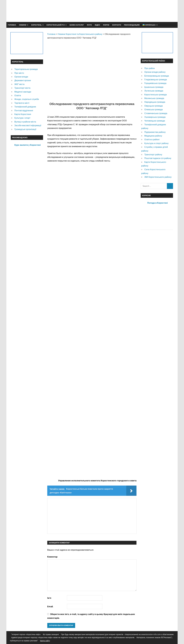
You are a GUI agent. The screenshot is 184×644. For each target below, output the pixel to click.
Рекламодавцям (132, 25)
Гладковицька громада (156, 79)
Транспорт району (153, 154)
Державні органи (23, 80)
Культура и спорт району (156, 143)
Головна (12, 25)
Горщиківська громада (155, 83)
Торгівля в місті (22, 103)
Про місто (19, 73)
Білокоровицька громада (157, 76)
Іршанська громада (154, 87)
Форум (106, 25)
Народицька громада (155, 102)
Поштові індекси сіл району (158, 158)
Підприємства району (155, 132)
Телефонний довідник (25, 107)
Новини (23, 25)
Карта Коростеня (23, 114)
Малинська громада (154, 98)
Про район (149, 68)
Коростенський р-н (56, 25)
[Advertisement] (127, 11)
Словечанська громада (156, 113)
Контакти (117, 25)
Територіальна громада (26, 69)
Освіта (18, 95)
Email (50, 606)
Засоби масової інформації (28, 125)
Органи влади (21, 77)
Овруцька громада (153, 106)
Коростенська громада (155, 94)
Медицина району (153, 136)
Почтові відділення (24, 110)
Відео (97, 25)
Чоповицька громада (155, 121)
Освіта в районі (152, 139)
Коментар (52, 557)
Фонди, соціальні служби (27, 99)
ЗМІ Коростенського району (158, 177)
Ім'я (49, 598)
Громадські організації (25, 129)
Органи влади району (155, 72)
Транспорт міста (22, 88)
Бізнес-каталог (77, 25)
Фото (89, 25)
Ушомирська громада (155, 117)
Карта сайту (45, 641)
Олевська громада (153, 109)
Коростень (36, 25)
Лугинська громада (154, 91)
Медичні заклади (23, 92)
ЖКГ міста (19, 84)
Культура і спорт (22, 118)
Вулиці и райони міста (25, 122)
